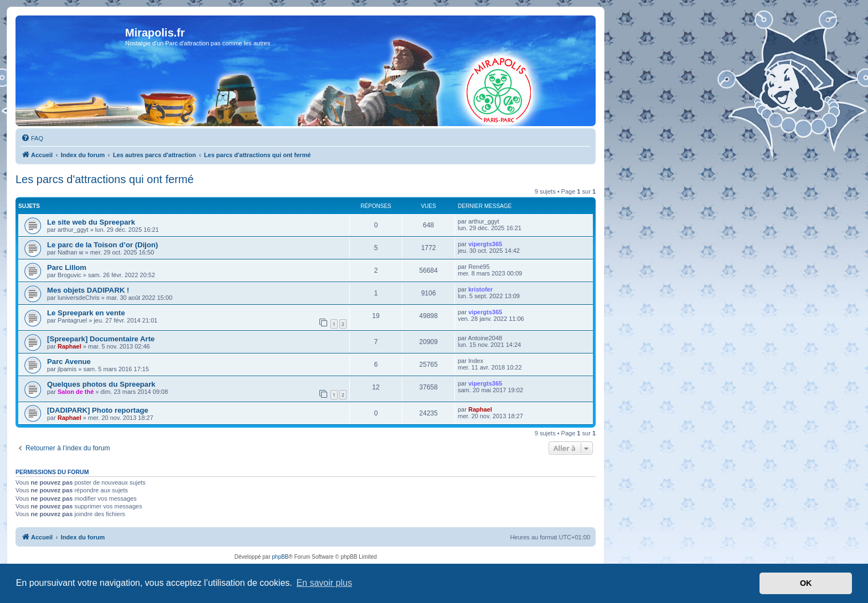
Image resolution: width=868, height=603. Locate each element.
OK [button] (806, 583)
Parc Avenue (69, 362)
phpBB (280, 557)
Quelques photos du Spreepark (101, 384)
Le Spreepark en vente (86, 313)
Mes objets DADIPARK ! (88, 290)
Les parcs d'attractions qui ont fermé (105, 179)
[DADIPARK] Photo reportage (98, 410)
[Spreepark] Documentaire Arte (101, 339)
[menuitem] (32, 138)
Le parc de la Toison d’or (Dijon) (103, 245)
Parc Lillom (67, 267)
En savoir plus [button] (324, 583)
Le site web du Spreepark (91, 222)
